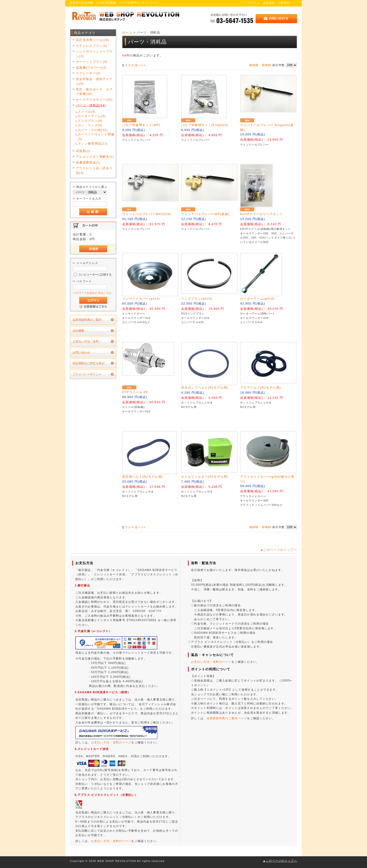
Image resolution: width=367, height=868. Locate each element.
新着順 (267, 65)
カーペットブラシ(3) (92, 62)
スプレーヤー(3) (88, 73)
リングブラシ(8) (90, 121)
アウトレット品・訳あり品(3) (94, 170)
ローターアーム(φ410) (257, 299)
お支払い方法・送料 (86, 341)
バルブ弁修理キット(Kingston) (205, 125)
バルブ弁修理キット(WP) (141, 125)
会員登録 (269, 3)
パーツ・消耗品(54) (91, 105)
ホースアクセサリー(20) (94, 100)
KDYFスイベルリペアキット (262, 214)
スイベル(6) (87, 112)
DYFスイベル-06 (135, 392)
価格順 (254, 65)
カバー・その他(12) (93, 130)
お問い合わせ (81, 352)
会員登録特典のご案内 (87, 320)
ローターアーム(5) (92, 116)
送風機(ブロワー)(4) (91, 68)
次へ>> (140, 65)
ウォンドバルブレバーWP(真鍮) (205, 214)
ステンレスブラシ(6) (92, 46)
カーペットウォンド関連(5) (96, 137)
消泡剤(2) (83, 151)
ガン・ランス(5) (90, 125)
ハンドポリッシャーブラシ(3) (94, 54)
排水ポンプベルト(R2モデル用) (205, 388)
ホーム (127, 32)
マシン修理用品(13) (93, 143)
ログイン (254, 3)
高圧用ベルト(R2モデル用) (142, 477)
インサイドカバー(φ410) (141, 299)
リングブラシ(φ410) (197, 299)
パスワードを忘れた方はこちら (92, 293)
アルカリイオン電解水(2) (95, 157)
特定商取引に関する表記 (88, 363)
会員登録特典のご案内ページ (227, 718)
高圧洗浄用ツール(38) (93, 40)
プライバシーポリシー (87, 374)
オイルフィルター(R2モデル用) (205, 477)
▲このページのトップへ (279, 550)
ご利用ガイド (287, 3)
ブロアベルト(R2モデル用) (260, 388)
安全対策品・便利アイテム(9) (94, 81)
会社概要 (78, 331)
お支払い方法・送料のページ (111, 742)
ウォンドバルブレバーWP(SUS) (147, 214)
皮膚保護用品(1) (88, 162)
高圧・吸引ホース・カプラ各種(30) (94, 92)
